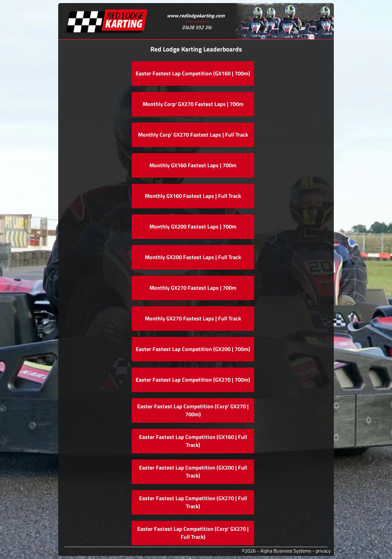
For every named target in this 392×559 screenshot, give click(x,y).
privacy (323, 551)
